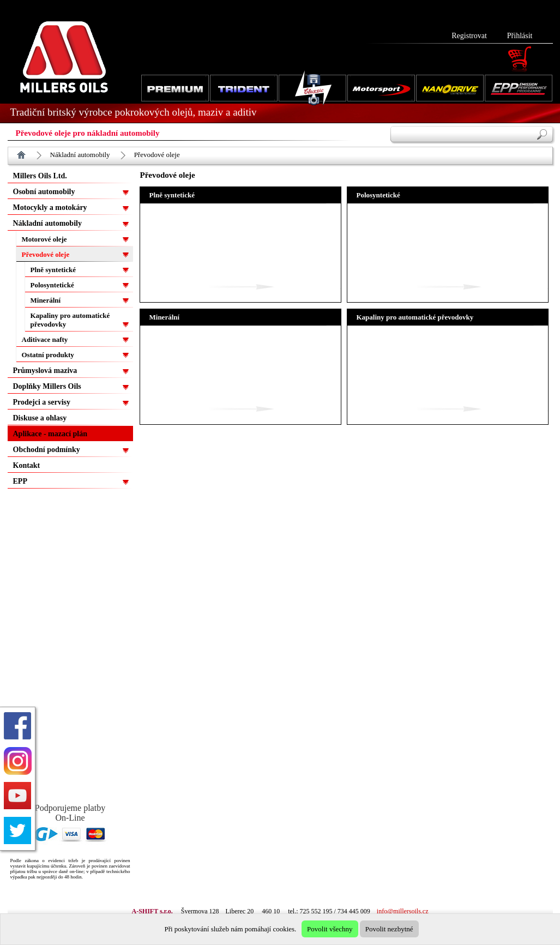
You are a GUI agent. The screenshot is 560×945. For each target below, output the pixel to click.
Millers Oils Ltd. (40, 176)
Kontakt (27, 465)
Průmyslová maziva (45, 371)
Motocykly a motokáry (50, 207)
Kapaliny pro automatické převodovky (70, 320)
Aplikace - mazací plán (50, 434)
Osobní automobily (44, 192)
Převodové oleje (157, 155)
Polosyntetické (52, 285)
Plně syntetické (53, 270)
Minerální (46, 300)
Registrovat (469, 36)
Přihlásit (520, 36)
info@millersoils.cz (403, 911)
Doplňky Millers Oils (47, 386)
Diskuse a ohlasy (40, 418)
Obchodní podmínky (47, 450)
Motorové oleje (44, 239)
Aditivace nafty (45, 339)
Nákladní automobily (80, 155)
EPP (20, 481)
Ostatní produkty (48, 355)
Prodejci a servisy (42, 402)
